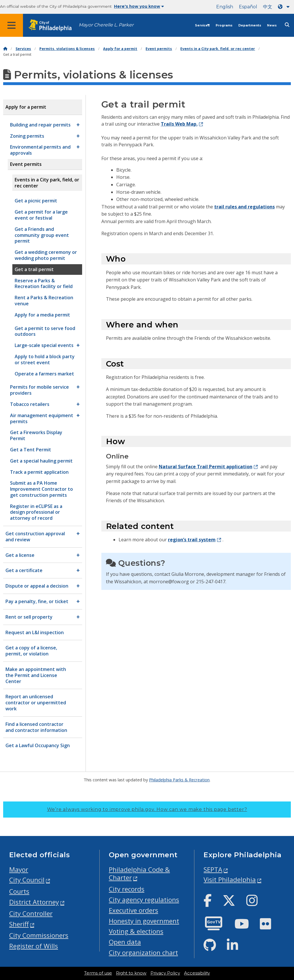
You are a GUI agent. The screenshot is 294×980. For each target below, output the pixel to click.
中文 (268, 7)
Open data (125, 942)
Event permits (159, 49)
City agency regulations (144, 900)
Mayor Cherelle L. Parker (106, 25)
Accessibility (197, 973)
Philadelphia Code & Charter (139, 874)
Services (202, 25)
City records (127, 889)
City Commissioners (39, 935)
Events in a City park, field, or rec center (218, 49)
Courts (19, 891)
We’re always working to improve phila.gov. (147, 809)
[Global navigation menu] (11, 25)
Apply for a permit (120, 49)
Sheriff (19, 924)
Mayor (19, 869)
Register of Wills (34, 946)
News (272, 25)
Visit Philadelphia (230, 880)
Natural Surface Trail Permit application (206, 467)
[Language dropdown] (285, 7)
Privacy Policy (165, 973)
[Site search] (287, 25)
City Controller (31, 913)
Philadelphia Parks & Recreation (179, 780)
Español (248, 7)
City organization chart (143, 953)
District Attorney (34, 902)
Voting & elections (136, 931)
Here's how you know (139, 6)
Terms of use (98, 973)
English (225, 7)
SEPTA (213, 869)
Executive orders (134, 910)
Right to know (131, 973)
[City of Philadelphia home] (53, 25)
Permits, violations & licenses (67, 49)
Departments (250, 25)
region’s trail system (192, 540)
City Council (27, 880)
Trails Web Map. (179, 124)
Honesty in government (144, 921)
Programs (224, 25)
